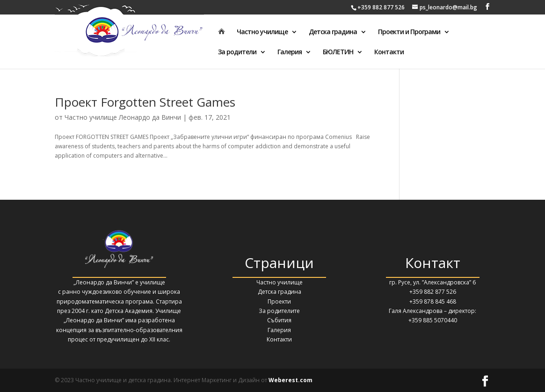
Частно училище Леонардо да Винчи (123, 117)
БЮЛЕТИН (338, 52)
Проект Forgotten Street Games (145, 102)
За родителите (279, 311)
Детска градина (333, 32)
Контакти (389, 52)
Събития (279, 320)
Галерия (290, 52)
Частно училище (262, 32)
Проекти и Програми (409, 32)
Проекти (279, 301)
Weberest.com (291, 380)
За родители (237, 52)
